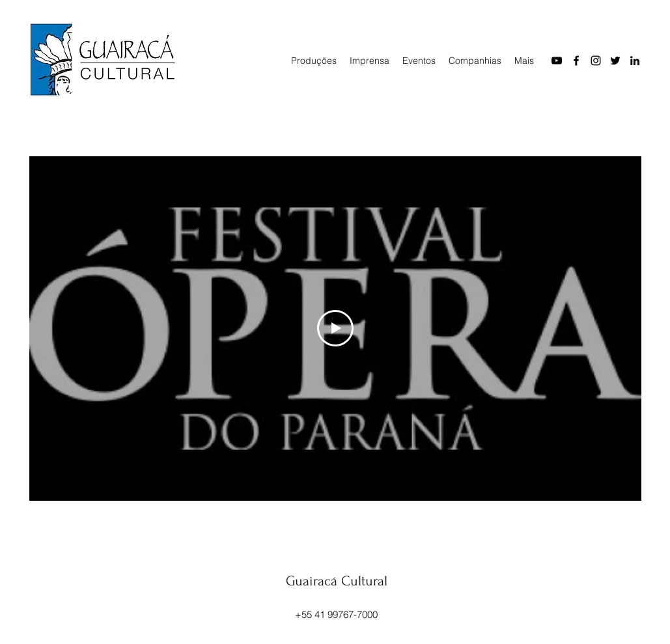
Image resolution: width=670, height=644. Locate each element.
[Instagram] (596, 61)
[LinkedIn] (635, 61)
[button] (314, 61)
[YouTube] (557, 61)
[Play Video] (335, 328)
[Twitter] (615, 61)
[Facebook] (576, 61)
